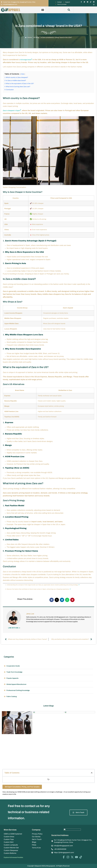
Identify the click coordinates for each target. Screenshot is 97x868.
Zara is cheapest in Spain (11, 111)
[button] (43, 10)
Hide (22, 74)
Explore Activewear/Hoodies (13, 857)
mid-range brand (26, 60)
